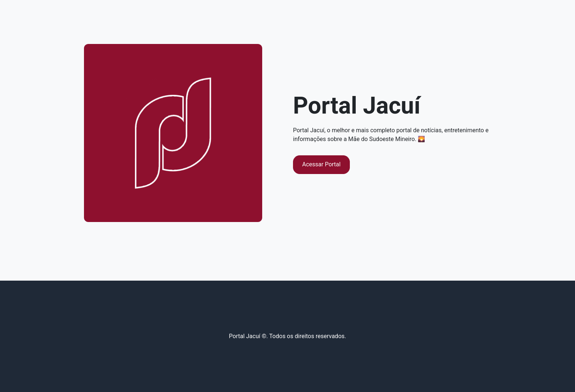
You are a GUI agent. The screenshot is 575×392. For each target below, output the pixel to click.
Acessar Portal (321, 164)
